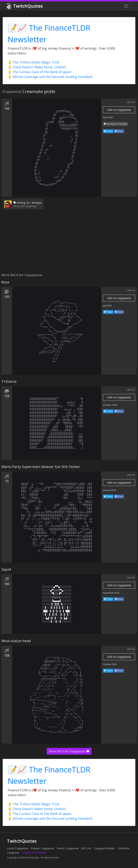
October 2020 (110, 405)
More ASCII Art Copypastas (69, 751)
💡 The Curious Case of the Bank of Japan (39, 72)
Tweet (108, 131)
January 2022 (109, 490)
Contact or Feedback (34, 853)
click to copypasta (119, 110)
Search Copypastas (68, 848)
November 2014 (111, 593)
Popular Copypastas (43, 848)
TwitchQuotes (25, 6)
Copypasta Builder (104, 848)
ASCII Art (86, 848)
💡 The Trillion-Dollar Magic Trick (33, 62)
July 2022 (107, 306)
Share (119, 131)
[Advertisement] (68, 243)
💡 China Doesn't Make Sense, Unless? (37, 67)
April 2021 (108, 117)
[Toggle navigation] (126, 6)
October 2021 (110, 664)
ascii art (131, 102)
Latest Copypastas (18, 848)
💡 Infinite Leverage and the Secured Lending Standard (50, 77)
